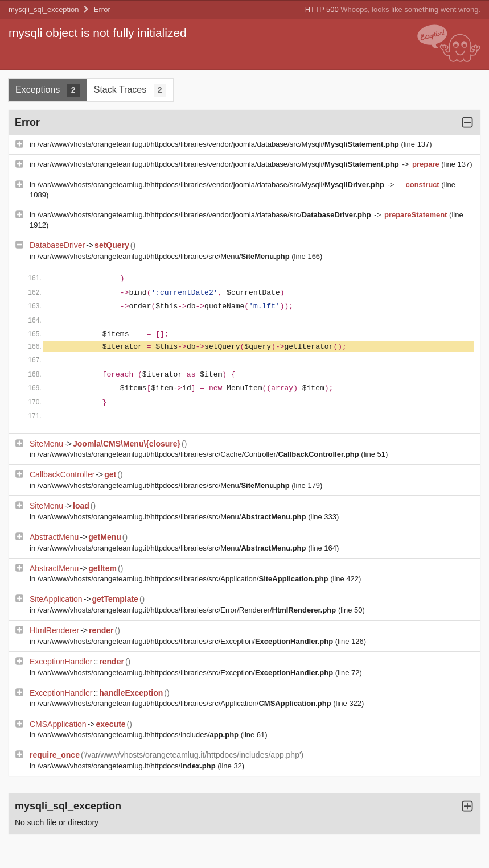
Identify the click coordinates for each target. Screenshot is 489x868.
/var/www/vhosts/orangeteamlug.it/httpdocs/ (128, 766)
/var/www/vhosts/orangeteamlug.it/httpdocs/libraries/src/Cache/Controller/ (200, 454)
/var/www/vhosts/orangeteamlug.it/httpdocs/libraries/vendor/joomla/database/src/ (206, 215)
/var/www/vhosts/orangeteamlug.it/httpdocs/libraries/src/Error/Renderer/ (188, 610)
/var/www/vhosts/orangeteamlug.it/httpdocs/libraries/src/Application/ (184, 579)
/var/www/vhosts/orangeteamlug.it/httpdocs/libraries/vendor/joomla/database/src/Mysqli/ (219, 144)
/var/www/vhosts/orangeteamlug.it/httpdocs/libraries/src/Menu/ (165, 256)
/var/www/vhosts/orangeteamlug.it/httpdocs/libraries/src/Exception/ (186, 641)
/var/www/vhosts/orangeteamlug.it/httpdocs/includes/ (139, 735)
